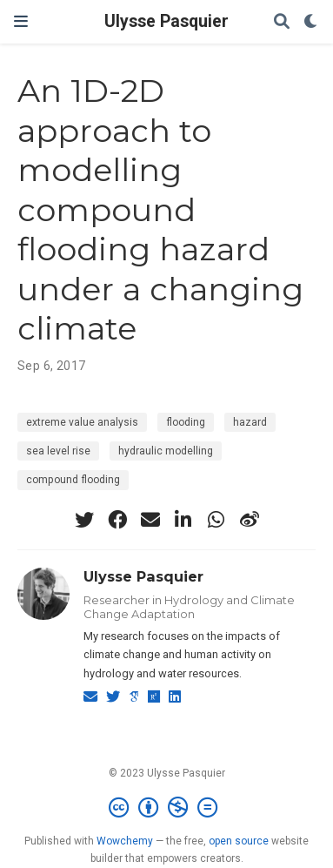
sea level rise (58, 451)
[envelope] (150, 520)
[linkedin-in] (183, 520)
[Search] (282, 22)
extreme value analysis (82, 422)
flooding (186, 422)
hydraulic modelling (166, 451)
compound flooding (73, 480)
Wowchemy (125, 841)
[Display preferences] (311, 22)
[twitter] (84, 520)
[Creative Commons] (166, 808)
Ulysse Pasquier (166, 21)
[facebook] (117, 520)
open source (239, 841)
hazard (250, 422)
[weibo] (250, 520)
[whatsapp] (216, 520)
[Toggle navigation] (21, 21)
